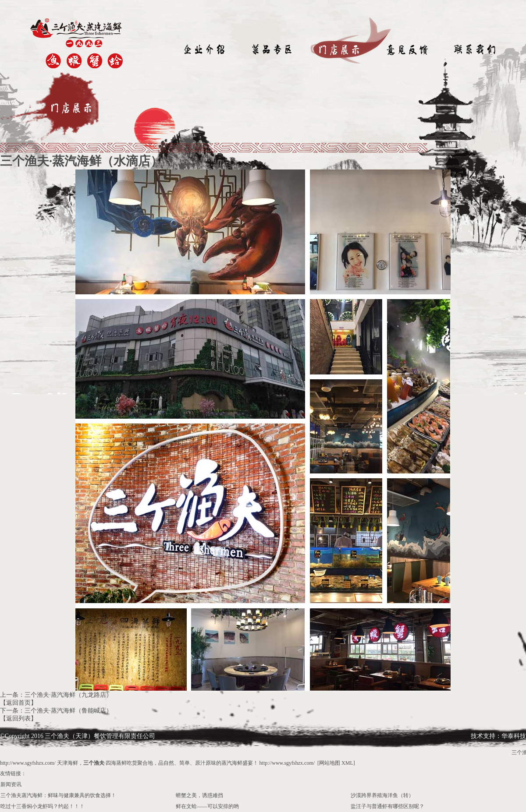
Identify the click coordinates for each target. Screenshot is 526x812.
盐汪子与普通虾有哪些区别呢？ (387, 806)
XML (347, 763)
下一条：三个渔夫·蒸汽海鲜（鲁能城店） (56, 711)
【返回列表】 (18, 718)
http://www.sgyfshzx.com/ (28, 763)
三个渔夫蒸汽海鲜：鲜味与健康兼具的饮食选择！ (58, 795)
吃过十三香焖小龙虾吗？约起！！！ (43, 806)
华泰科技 (514, 736)
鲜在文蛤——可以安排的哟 (207, 806)
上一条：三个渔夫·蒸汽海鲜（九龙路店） (56, 695)
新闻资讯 (11, 784)
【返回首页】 (18, 703)
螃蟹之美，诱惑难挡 (199, 795)
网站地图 (330, 763)
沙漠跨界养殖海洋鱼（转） (382, 795)
